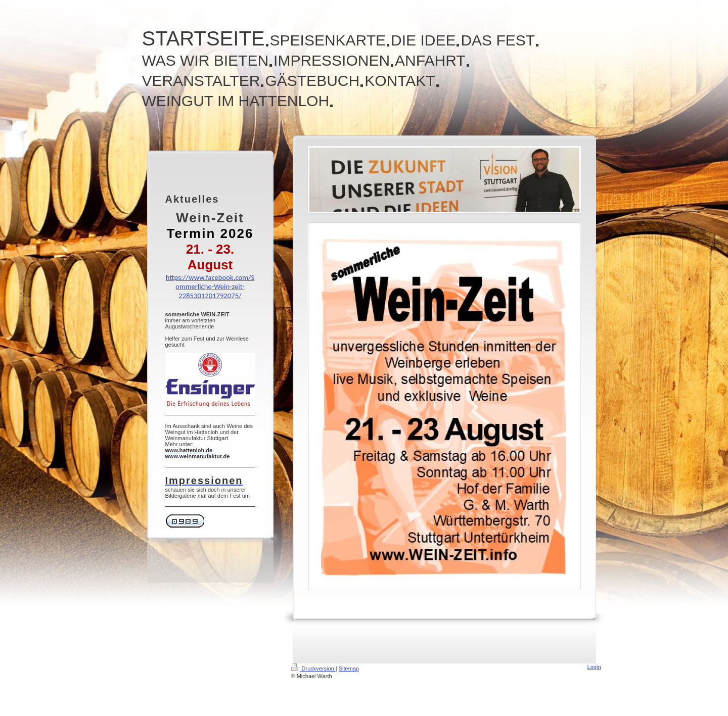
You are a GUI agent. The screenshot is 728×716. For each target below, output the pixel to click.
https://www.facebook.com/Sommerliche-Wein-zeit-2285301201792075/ (210, 287)
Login (594, 667)
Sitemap (349, 669)
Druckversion (313, 669)
